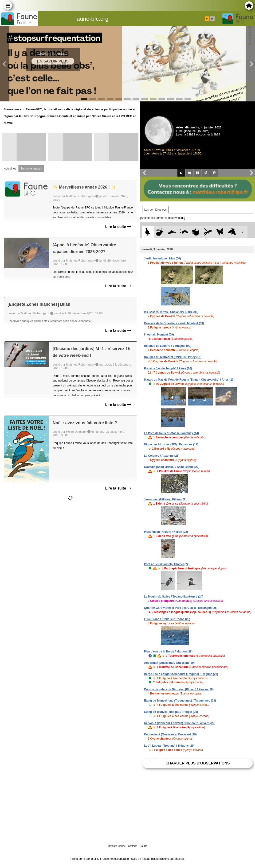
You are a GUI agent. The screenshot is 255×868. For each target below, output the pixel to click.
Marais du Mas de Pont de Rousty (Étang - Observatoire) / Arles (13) (189, 380)
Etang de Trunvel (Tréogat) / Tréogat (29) (171, 712)
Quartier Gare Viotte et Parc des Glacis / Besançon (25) (181, 608)
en (212, 19)
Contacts (132, 846)
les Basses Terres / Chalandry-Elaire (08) (171, 312)
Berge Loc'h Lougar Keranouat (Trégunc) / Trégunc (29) (181, 674)
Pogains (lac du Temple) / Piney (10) (168, 368)
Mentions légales (117, 846)
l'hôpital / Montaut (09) (159, 335)
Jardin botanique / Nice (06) (163, 258)
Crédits (144, 846)
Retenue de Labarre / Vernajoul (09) (168, 346)
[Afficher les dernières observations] (163, 218)
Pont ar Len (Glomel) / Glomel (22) (167, 564)
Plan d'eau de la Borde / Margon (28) (168, 652)
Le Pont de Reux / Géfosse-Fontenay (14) (171, 433)
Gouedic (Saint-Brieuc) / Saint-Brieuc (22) (172, 467)
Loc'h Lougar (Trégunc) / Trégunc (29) (169, 746)
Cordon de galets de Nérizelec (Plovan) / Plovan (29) (179, 689)
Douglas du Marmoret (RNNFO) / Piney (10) (173, 357)
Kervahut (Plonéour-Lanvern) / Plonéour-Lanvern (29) (180, 723)
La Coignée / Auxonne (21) (162, 456)
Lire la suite (118, 227)
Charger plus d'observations (198, 763)
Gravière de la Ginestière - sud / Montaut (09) (174, 323)
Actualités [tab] (10, 169)
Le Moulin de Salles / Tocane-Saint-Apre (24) (174, 597)
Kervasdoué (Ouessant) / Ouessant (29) (170, 734)
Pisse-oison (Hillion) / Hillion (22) (166, 532)
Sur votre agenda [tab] (31, 169)
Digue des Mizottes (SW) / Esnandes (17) (171, 444)
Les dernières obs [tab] (155, 210)
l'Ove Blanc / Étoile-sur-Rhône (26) (167, 619)
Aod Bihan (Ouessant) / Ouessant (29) (169, 663)
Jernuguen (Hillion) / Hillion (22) (165, 499)
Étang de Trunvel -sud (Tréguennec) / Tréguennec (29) (180, 701)
